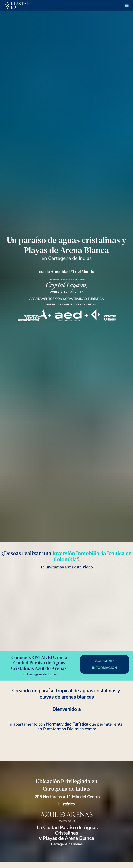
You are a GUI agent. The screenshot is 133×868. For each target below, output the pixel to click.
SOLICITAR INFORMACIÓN (105, 784)
